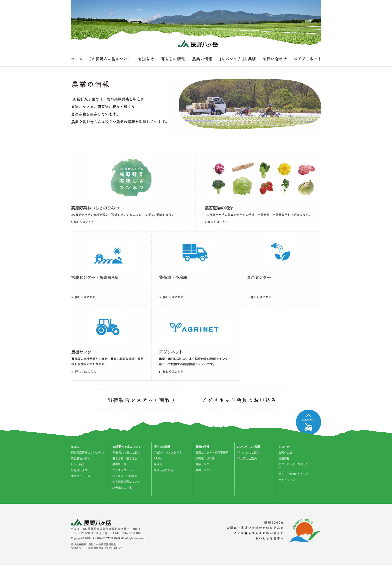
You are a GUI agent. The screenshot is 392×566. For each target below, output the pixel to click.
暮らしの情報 (162, 447)
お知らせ (284, 447)
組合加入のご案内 (123, 488)
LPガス (158, 458)
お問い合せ (285, 452)
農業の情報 (202, 447)
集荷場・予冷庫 (205, 458)
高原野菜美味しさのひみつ (87, 452)
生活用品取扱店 (164, 470)
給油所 (158, 464)
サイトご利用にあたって (294, 474)
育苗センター (204, 464)
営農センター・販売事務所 (212, 452)
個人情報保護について (126, 482)
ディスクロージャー (125, 470)
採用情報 (284, 458)
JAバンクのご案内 (248, 452)
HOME (75, 447)
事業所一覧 (119, 464)
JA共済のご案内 (247, 458)
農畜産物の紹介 (81, 458)
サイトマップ (287, 480)
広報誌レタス (79, 470)
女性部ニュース (81, 476)
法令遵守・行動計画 (125, 476)
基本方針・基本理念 (125, 458)
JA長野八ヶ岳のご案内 (126, 452)
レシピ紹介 (78, 464)
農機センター (204, 470)
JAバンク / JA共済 (248, 447)
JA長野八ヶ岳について (127, 447)
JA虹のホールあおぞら (168, 452)
